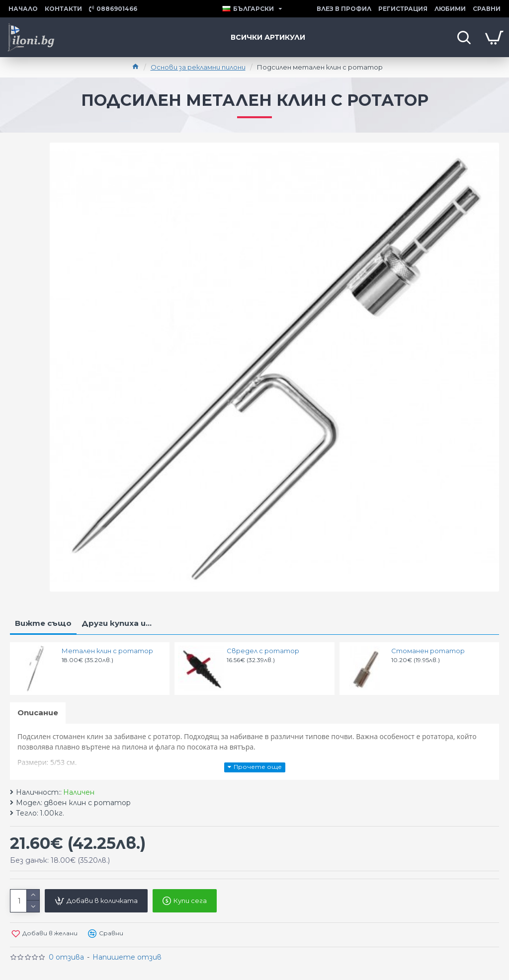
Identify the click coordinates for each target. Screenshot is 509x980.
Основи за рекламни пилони (198, 67)
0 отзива (66, 957)
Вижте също (43, 623)
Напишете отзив (127, 957)
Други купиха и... (117, 623)
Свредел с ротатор (263, 651)
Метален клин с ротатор (107, 651)
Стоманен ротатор (428, 651)
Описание (38, 713)
